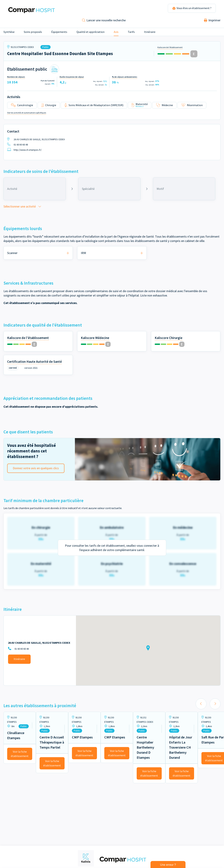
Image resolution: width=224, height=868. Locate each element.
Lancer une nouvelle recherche (104, 22)
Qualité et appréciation (90, 33)
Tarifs (131, 33)
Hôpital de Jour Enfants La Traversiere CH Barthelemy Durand (181, 749)
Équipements (59, 33)
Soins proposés (33, 33)
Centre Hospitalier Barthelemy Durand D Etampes (145, 749)
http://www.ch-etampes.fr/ (24, 151)
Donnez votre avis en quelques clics (36, 469)
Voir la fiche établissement (20, 755)
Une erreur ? (168, 865)
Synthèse (9, 33)
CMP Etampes (82, 739)
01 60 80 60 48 (18, 146)
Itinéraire (150, 33)
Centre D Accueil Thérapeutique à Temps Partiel (52, 744)
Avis (116, 33)
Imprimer (212, 22)
